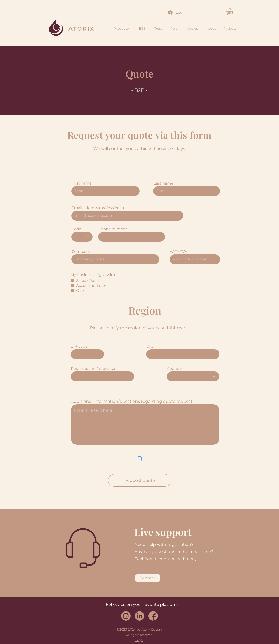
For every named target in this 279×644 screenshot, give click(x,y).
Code (76, 229)
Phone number (113, 229)
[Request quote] (140, 480)
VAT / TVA (179, 252)
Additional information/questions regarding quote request (132, 401)
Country (174, 369)
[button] (234, 12)
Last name (163, 183)
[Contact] (148, 578)
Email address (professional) (98, 208)
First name (82, 183)
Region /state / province (93, 369)
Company (81, 252)
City (150, 346)
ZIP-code (79, 346)
